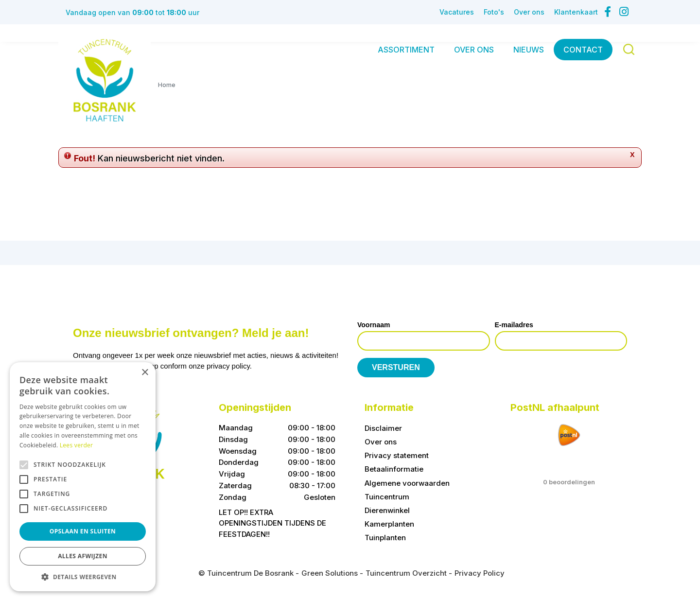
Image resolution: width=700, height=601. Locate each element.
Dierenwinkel (387, 510)
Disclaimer (383, 428)
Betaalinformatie (394, 469)
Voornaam (374, 325)
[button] (83, 577)
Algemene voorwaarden (407, 483)
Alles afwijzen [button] (83, 556)
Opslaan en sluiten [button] (83, 531)
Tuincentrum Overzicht (406, 573)
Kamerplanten (389, 524)
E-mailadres (514, 325)
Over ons (381, 442)
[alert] (83, 477)
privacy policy (228, 366)
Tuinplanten (385, 538)
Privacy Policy (480, 573)
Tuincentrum (387, 497)
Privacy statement (397, 455)
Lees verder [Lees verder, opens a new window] (77, 445)
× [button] (145, 373)
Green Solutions (330, 573)
